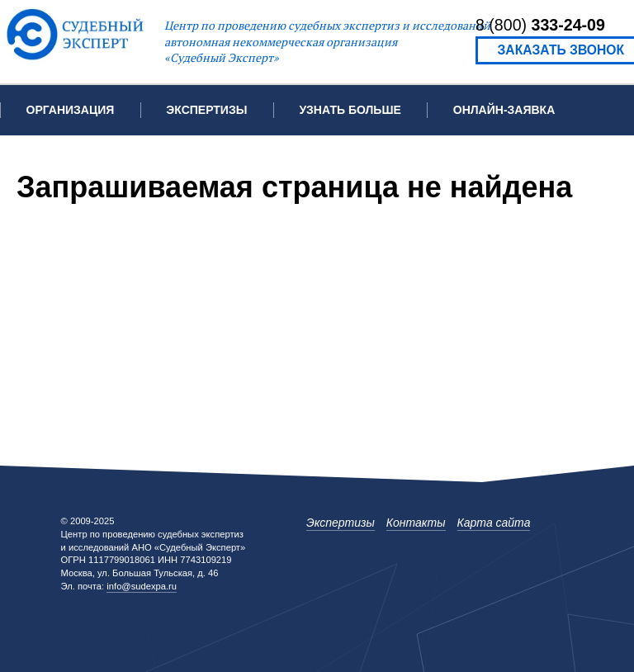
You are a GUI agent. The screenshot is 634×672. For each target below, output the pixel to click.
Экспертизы (341, 523)
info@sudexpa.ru (142, 586)
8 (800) (540, 25)
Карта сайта (494, 523)
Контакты (59, 160)
